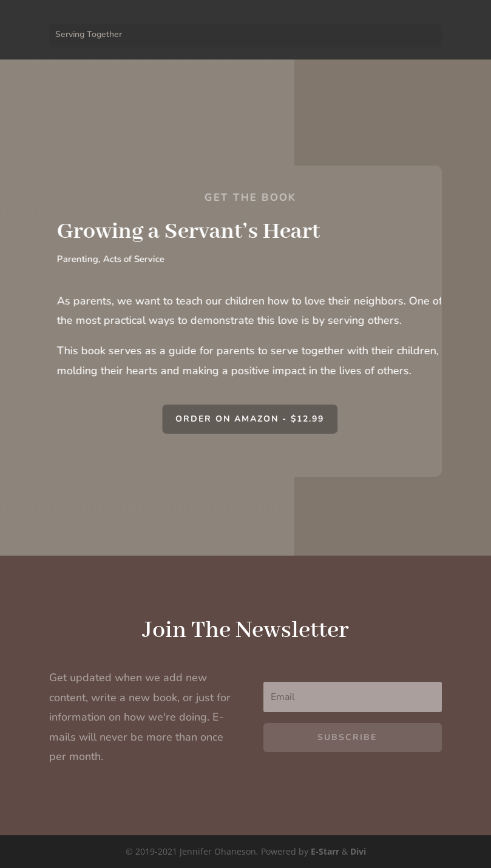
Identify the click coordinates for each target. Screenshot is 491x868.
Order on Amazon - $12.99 (258, 419)
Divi (358, 851)
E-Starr (325, 851)
